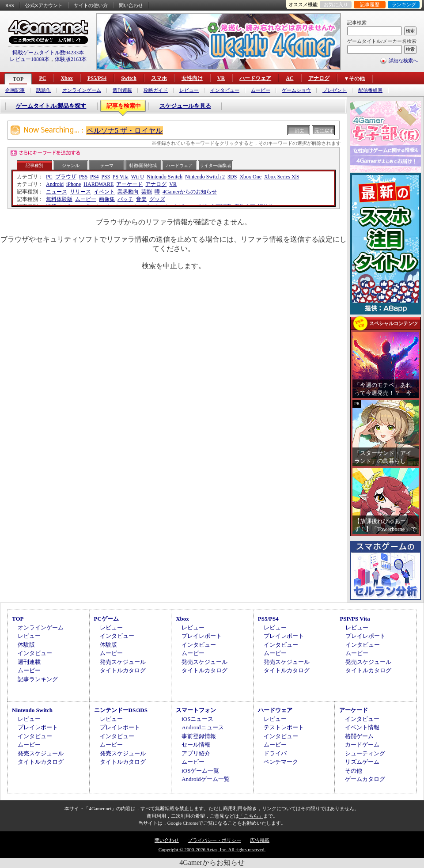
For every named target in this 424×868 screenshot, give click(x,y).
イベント (104, 192)
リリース (80, 192)
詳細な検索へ (403, 61)
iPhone (74, 184)
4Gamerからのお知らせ (190, 192)
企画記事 (15, 90)
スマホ (159, 78)
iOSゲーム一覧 (200, 771)
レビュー (189, 90)
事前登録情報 (199, 736)
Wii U (138, 177)
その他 (354, 771)
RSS (10, 5)
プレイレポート (202, 636)
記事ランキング (38, 679)
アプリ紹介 (196, 753)
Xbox (66, 78)
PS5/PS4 (97, 78)
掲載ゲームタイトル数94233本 (48, 53)
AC (290, 78)
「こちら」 (251, 816)
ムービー (261, 90)
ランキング (404, 4)
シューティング (365, 753)
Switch (129, 78)
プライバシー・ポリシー (214, 840)
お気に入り (336, 4)
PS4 (94, 177)
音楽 (141, 199)
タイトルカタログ (123, 670)
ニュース (57, 192)
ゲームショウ (296, 90)
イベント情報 (362, 727)
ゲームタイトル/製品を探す (51, 106)
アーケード (129, 184)
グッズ (157, 199)
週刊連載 (122, 90)
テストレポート (284, 727)
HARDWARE (98, 184)
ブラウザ (66, 177)
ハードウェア (255, 78)
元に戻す (324, 131)
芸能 (147, 192)
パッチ (125, 199)
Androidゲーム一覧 (205, 779)
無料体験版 (59, 199)
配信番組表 (370, 90)
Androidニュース (203, 727)
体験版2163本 (71, 59)
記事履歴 (370, 4)
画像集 (107, 199)
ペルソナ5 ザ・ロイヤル (125, 131)
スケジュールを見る (185, 106)
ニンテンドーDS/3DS (121, 710)
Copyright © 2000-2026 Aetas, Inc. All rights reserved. (212, 849)
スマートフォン (196, 710)
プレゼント (335, 90)
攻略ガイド (156, 90)
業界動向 (128, 192)
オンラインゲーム (82, 90)
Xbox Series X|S (282, 177)
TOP (18, 79)
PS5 (83, 177)
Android (55, 184)
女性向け (192, 78)
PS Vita (121, 177)
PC (42, 78)
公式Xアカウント (44, 5)
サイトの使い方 (91, 5)
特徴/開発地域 (143, 165)
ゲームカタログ (365, 779)
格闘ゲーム (359, 736)
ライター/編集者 (216, 165)
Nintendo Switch (165, 177)
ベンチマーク (281, 762)
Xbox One (250, 177)
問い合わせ (131, 5)
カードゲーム (362, 745)
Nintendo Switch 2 (205, 177)
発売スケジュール (123, 662)
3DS (232, 177)
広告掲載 (260, 840)
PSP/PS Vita (355, 619)
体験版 (26, 645)
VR (221, 78)
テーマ (107, 165)
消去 (299, 131)
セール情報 (196, 745)
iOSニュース (197, 719)
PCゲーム (106, 619)
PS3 (105, 177)
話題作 (44, 90)
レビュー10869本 (30, 59)
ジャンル (71, 165)
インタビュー (225, 90)
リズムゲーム (362, 762)
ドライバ (275, 753)
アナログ (319, 78)
